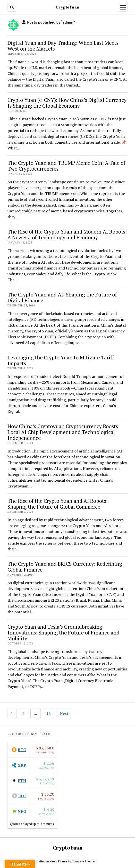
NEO (22, 811)
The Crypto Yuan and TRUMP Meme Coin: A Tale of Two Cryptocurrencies (66, 166)
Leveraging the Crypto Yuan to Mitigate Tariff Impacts (61, 360)
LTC (22, 796)
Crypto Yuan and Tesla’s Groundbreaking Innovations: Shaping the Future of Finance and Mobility (63, 633)
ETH (22, 781)
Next (64, 713)
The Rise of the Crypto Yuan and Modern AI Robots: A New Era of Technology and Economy (67, 234)
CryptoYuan (67, 7)
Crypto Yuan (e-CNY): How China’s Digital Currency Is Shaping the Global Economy (67, 103)
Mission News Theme (53, 861)
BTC (22, 750)
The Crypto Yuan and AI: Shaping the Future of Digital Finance (62, 297)
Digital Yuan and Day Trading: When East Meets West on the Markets (63, 46)
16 (49, 713)
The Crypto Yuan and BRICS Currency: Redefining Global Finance (65, 567)
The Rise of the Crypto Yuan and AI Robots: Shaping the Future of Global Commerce (58, 504)
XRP (22, 765)
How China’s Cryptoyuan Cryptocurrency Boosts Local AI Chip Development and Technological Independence (63, 432)
